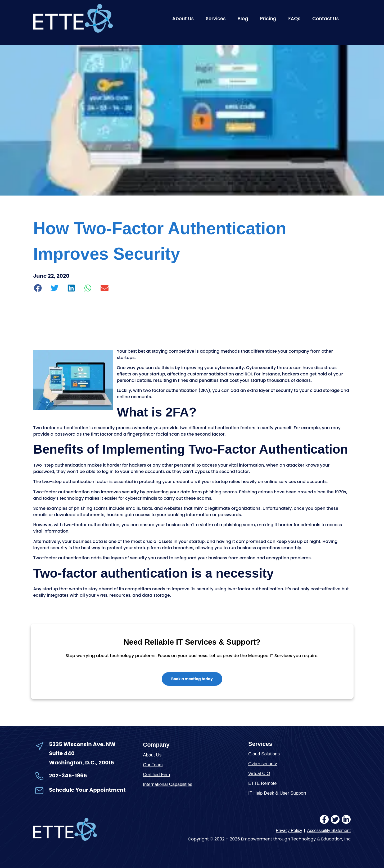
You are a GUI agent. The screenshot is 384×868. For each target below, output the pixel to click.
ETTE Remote (263, 783)
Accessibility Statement (329, 831)
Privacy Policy (289, 831)
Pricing (268, 18)
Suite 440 (62, 753)
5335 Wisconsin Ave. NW (83, 744)
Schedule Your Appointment (87, 790)
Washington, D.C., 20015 (82, 763)
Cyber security (263, 764)
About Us (183, 18)
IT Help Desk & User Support (277, 793)
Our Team (153, 765)
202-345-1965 (68, 776)
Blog (243, 18)
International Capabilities (168, 784)
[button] (38, 288)
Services (216, 18)
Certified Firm (156, 775)
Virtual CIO (259, 774)
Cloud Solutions (264, 754)
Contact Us (326, 18)
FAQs (294, 18)
